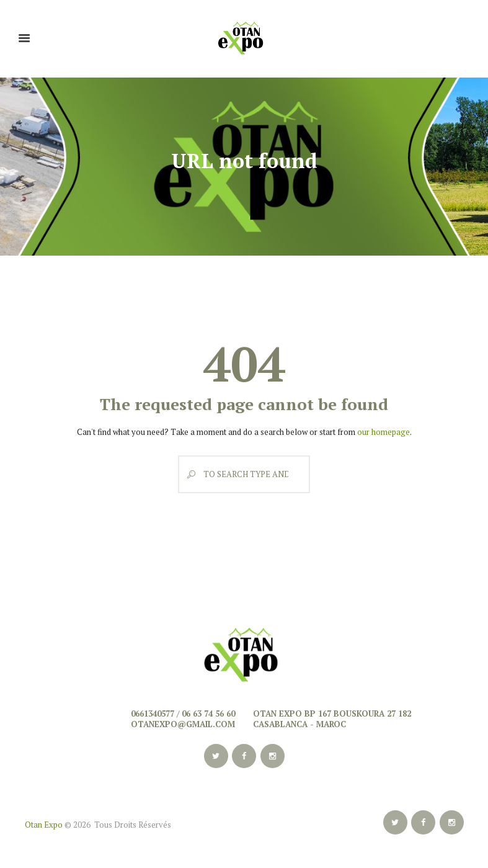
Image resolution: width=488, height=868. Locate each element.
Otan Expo (44, 825)
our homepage (384, 432)
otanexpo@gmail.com (183, 724)
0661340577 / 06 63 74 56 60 (183, 714)
